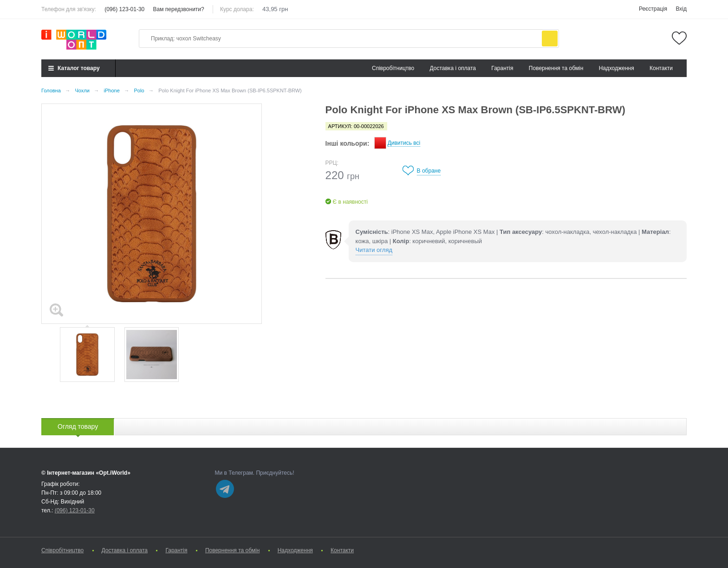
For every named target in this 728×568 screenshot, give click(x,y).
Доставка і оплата (453, 68)
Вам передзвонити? (179, 9)
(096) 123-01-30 (124, 9)
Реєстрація (653, 9)
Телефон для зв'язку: (69, 9)
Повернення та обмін (556, 68)
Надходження (617, 68)
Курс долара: (237, 9)
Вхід (681, 9)
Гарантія (502, 68)
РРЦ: (332, 163)
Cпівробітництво (393, 68)
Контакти (661, 68)
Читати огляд (374, 250)
